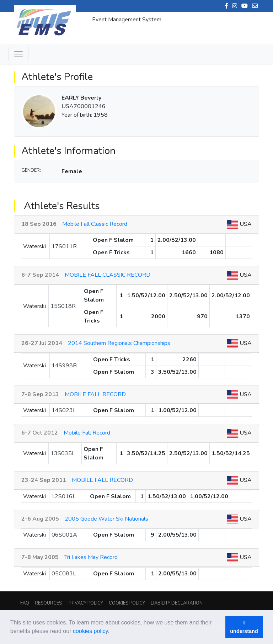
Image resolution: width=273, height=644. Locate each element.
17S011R (64, 246)
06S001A (64, 535)
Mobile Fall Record (87, 433)
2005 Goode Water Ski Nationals (106, 519)
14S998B (64, 366)
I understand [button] (244, 627)
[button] (112, 632)
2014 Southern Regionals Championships (119, 343)
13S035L (63, 453)
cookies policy (90, 631)
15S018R (63, 306)
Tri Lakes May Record (91, 557)
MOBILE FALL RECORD (95, 394)
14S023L (64, 410)
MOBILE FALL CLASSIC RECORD (108, 275)
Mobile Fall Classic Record (95, 224)
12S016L (63, 496)
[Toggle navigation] (18, 54)
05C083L (64, 574)
